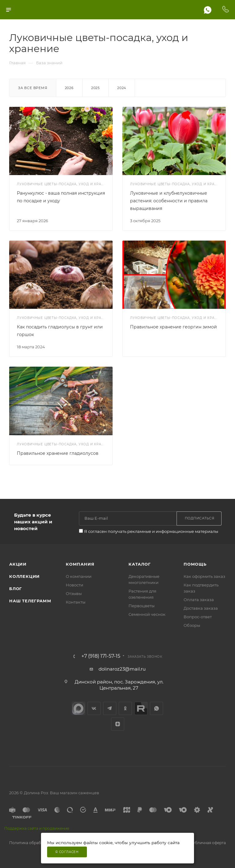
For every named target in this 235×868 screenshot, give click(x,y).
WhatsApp (157, 708)
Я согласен (67, 852)
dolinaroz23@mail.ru (122, 669)
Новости (75, 585)
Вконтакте (94, 708)
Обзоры (192, 625)
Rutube (141, 708)
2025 (95, 88)
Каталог (140, 564)
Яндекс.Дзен (118, 724)
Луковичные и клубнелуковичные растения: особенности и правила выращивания (169, 201)
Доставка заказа (201, 608)
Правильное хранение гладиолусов (58, 453)
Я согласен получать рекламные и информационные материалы (151, 531)
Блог (16, 589)
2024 (122, 88)
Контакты (76, 602)
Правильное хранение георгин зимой (173, 327)
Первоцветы (142, 606)
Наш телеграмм (30, 601)
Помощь (195, 564)
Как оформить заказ (204, 576)
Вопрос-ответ (198, 617)
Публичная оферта (208, 843)
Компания (80, 564)
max (78, 708)
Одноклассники (125, 708)
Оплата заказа (199, 600)
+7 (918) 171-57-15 (101, 656)
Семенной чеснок (147, 614)
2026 (69, 88)
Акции (18, 564)
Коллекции (24, 576)
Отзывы (74, 593)
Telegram (110, 708)
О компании (79, 576)
